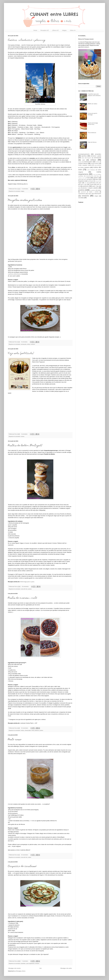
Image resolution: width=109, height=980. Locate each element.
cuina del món (24, 589)
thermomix (98, 194)
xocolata (81, 198)
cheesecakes (28, 730)
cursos (94, 174)
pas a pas (84, 184)
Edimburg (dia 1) (22, 184)
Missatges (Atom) (21, 971)
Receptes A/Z (45, 30)
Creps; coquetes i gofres (85, 165)
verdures (33, 344)
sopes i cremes (94, 192)
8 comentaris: (24, 342)
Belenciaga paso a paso (27, 582)
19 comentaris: (25, 586)
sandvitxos (83, 192)
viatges (22, 191)
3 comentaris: (24, 434)
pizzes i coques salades (90, 188)
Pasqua (92, 184)
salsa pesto (39, 744)
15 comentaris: (25, 728)
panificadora (92, 183)
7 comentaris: (25, 961)
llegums (91, 180)
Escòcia (44, 45)
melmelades (90, 181)
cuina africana (98, 165)
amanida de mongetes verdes (49, 259)
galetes (96, 178)
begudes (89, 158)
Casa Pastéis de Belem (64, 514)
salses (30, 857)
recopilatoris (93, 190)
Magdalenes (82, 181)
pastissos (37, 730)
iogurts (85, 180)
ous (86, 183)
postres (30, 589)
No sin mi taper (32, 452)
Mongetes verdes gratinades (25, 200)
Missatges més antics (66, 968)
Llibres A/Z (55, 30)
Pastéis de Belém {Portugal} (25, 446)
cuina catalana (85, 167)
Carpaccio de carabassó (22, 866)
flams (98, 176)
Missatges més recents (15, 968)
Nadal (80, 183)
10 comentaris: (25, 855)
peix (79, 188)
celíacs (29, 344)
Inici (40, 968)
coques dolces (83, 163)
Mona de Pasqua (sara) (86, 39)
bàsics (83, 158)
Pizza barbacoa (92, 133)
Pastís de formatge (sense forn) (93, 124)
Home (35, 30)
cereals (80, 162)
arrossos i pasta (96, 156)
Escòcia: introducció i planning (27, 40)
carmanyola (24, 344)
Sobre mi (73, 30)
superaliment (82, 194)
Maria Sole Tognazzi (38, 362)
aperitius (84, 156)
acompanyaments (84, 154)
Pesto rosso (15, 740)
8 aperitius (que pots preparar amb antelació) (94, 95)
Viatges (64, 30)
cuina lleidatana (91, 170)
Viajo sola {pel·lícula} (21, 353)
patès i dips (95, 186)
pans (100, 183)
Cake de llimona (92, 142)
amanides (23, 963)
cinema (23, 436)
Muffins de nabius (93, 104)
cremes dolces (95, 164)
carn (84, 160)
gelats (80, 180)
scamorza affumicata (14, 274)
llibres (97, 180)
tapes (90, 194)
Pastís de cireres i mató (23, 598)
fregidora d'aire (82, 178)
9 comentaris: (25, 189)
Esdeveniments (90, 176)
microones (97, 181)
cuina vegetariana (30, 963)
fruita (33, 730)
